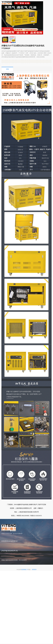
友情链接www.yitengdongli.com (9, 541)
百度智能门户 (25, 570)
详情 (7, 69)
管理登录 (34, 570)
